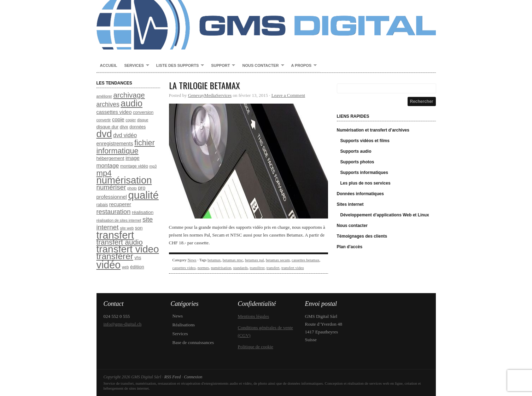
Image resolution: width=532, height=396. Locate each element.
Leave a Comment (288, 95)
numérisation (221, 268)
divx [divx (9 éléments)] (124, 127)
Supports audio (356, 151)
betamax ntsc (233, 260)
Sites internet (350, 204)
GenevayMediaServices (210, 95)
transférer (257, 268)
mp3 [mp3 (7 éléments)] (153, 166)
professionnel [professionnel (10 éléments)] (112, 197)
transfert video (293, 268)
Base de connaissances (193, 342)
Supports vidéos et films (365, 141)
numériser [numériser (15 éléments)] (111, 187)
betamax (214, 260)
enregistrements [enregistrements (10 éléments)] (115, 144)
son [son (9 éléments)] (139, 228)
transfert (273, 268)
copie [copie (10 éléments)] (118, 120)
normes (203, 268)
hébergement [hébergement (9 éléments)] (110, 158)
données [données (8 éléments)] (138, 127)
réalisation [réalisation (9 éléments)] (143, 212)
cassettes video (184, 268)
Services (135, 66)
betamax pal (254, 260)
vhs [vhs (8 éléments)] (138, 258)
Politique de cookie (256, 347)
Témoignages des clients (362, 236)
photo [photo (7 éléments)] (132, 188)
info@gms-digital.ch (123, 324)
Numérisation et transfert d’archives (373, 130)
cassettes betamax (306, 260)
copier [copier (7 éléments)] (131, 120)
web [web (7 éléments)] (125, 267)
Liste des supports (178, 66)
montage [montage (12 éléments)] (108, 165)
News (192, 260)
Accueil (109, 65)
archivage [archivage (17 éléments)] (129, 95)
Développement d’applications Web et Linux (385, 215)
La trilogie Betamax (204, 85)
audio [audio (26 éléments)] (131, 103)
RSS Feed (173, 377)
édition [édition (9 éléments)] (137, 267)
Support (221, 66)
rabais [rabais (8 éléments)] (102, 205)
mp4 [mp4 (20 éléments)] (104, 173)
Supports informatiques (364, 173)
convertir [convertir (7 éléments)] (104, 120)
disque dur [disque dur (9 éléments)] (108, 127)
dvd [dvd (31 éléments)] (104, 134)
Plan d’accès (350, 247)
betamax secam (278, 260)
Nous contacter (261, 66)
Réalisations (184, 325)
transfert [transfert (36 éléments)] (115, 235)
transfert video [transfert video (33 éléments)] (128, 249)
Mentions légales (253, 316)
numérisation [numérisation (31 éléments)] (124, 180)
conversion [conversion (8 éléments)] (143, 112)
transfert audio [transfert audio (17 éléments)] (120, 242)
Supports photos (357, 162)
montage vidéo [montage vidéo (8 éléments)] (134, 166)
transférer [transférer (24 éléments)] (115, 256)
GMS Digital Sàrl (266, 25)
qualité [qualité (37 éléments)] (143, 195)
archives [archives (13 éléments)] (108, 104)
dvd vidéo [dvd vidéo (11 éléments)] (125, 135)
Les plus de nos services (366, 183)
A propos (302, 66)
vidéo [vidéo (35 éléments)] (109, 265)
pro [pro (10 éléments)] (142, 188)
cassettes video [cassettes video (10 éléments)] (114, 112)
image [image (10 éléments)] (133, 158)
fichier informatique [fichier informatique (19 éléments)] (126, 147)
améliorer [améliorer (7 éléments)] (104, 96)
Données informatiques (360, 194)
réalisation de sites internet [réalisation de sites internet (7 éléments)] (119, 220)
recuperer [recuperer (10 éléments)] (120, 204)
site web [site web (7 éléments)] (127, 228)
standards (241, 268)
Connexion (193, 377)
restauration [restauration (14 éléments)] (114, 212)
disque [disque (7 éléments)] (143, 120)
